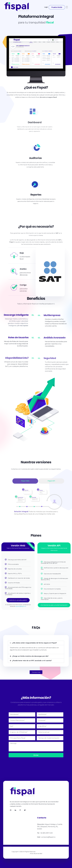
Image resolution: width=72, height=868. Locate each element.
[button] (36, 643)
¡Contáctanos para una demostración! (54, 605)
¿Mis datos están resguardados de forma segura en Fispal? (34, 643)
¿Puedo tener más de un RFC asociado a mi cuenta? (32, 661)
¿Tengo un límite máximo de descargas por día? (30, 656)
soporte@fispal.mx (21, 606)
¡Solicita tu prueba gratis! (18, 600)
